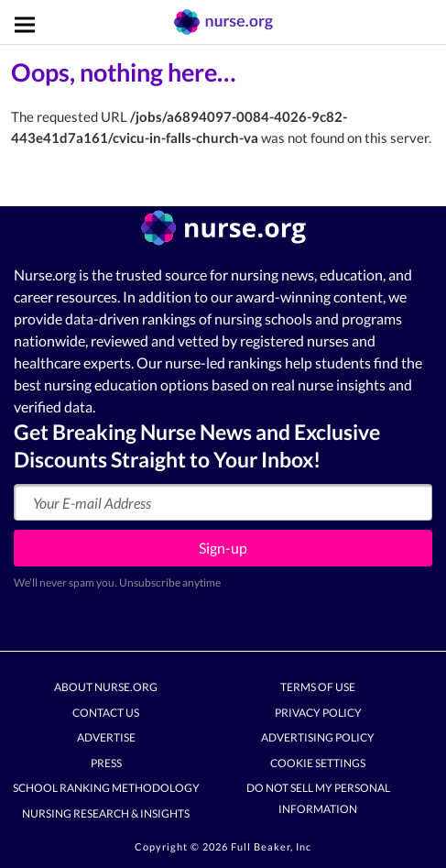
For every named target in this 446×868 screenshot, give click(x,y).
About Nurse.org (106, 688)
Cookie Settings (318, 763)
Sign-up (223, 548)
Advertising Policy (318, 738)
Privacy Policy (318, 713)
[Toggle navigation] (25, 25)
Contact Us (106, 713)
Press (106, 763)
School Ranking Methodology (106, 789)
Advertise (106, 738)
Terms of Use (318, 688)
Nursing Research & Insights (106, 813)
